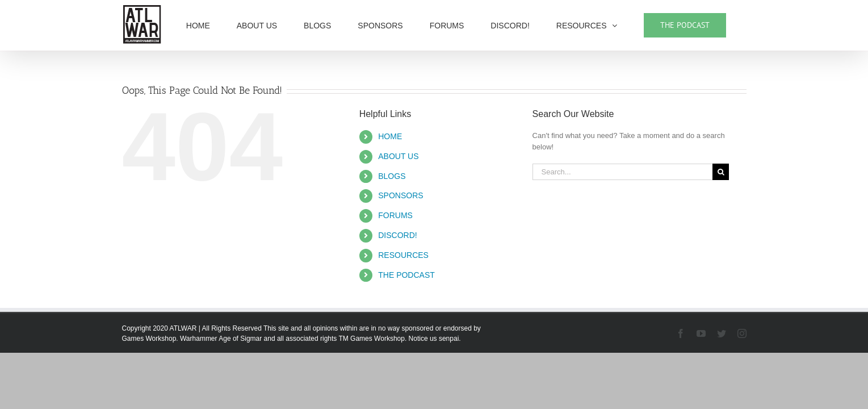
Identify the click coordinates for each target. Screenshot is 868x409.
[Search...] (623, 172)
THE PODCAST (406, 275)
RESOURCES (403, 255)
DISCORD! (397, 235)
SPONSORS (401, 195)
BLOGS (392, 176)
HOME (390, 136)
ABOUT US (398, 156)
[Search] (721, 172)
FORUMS (395, 215)
